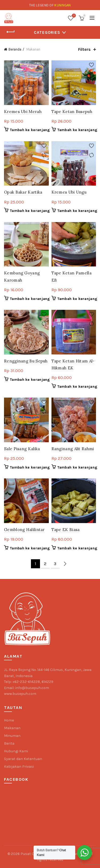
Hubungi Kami (16, 751)
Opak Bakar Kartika (23, 192)
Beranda (15, 49)
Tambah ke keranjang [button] (30, 130)
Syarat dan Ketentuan (23, 759)
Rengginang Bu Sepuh (26, 361)
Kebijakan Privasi (19, 767)
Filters (84, 49)
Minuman (12, 736)
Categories (47, 32)
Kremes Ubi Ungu (69, 192)
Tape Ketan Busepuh (72, 112)
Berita (9, 743)
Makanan (12, 728)
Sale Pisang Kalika (22, 449)
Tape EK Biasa (66, 530)
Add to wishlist (44, 65)
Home (9, 720)
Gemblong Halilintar (24, 530)
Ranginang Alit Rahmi (73, 449)
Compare (44, 74)
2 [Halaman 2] (45, 564)
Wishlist (73, 16)
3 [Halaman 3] (55, 564)
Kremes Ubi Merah (23, 112)
